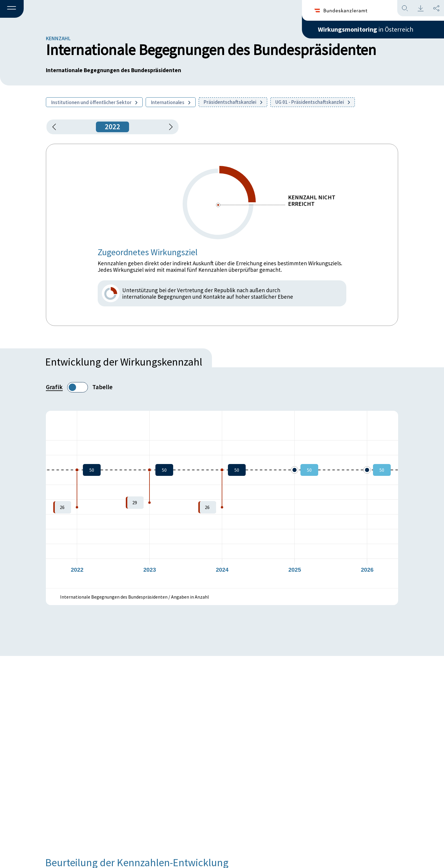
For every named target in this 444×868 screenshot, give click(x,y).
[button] (12, 9)
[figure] (222, 500)
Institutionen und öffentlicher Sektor (94, 102)
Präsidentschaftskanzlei (233, 102)
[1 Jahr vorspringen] (169, 127)
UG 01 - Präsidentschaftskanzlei (313, 102)
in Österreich (366, 29)
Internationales (171, 102)
